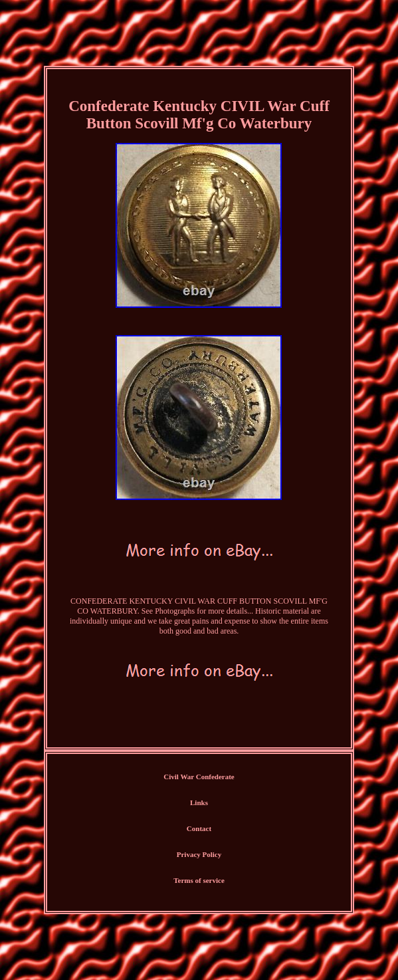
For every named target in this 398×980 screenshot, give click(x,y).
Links (199, 802)
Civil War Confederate (199, 777)
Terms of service (199, 880)
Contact (199, 828)
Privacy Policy (199, 854)
